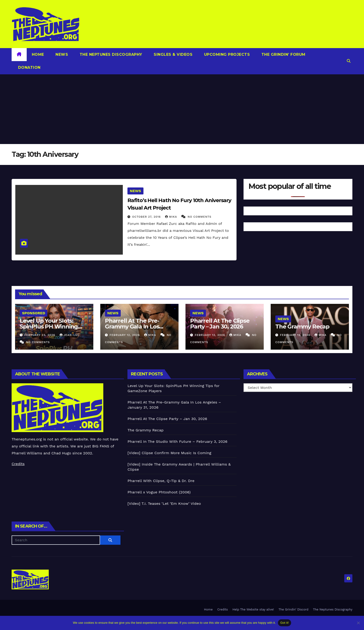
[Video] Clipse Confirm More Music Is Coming (169, 453)
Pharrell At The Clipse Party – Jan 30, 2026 (220, 324)
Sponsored (34, 313)
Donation (29, 67)
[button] (349, 61)
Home (38, 54)
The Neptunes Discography (110, 54)
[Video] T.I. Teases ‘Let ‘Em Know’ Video (164, 504)
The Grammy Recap (302, 326)
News (61, 54)
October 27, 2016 (147, 217)
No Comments (199, 217)
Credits (18, 464)
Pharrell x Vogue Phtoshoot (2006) (159, 492)
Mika (172, 217)
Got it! (284, 623)
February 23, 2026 (40, 335)
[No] (358, 623)
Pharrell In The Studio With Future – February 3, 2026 (177, 441)
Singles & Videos (173, 54)
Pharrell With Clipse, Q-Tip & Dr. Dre (161, 481)
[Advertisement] (182, 109)
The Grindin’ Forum (283, 54)
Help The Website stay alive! (253, 609)
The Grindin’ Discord (294, 609)
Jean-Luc (70, 335)
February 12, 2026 (125, 335)
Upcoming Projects (226, 54)
